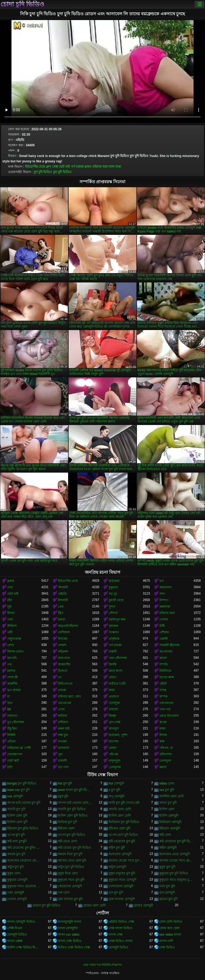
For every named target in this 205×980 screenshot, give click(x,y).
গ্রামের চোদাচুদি (144, 905)
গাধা (10, 587)
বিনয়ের (63, 639)
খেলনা (164, 619)
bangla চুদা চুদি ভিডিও (22, 783)
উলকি (113, 664)
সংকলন (114, 632)
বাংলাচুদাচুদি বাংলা (70, 922)
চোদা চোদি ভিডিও (171, 922)
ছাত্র (10, 703)
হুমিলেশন (165, 754)
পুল (60, 754)
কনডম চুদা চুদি (16, 854)
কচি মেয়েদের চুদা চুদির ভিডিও (24, 848)
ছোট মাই (64, 167)
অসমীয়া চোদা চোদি (172, 796)
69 (9, 709)
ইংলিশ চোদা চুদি (17, 816)
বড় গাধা (63, 767)
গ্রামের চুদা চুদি (168, 899)
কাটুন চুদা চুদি (15, 867)
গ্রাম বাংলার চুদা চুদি (70, 899)
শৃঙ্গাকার (113, 626)
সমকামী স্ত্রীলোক (169, 645)
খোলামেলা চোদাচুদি (121, 886)
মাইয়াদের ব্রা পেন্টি (19, 748)
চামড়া (62, 619)
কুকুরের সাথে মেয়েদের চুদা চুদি (24, 886)
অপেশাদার (166, 652)
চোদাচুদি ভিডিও (17, 935)
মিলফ (11, 613)
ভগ (162, 581)
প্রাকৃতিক (114, 639)
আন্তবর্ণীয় (64, 664)
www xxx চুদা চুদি (18, 790)
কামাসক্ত (165, 607)
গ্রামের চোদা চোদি (94, 905)
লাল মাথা (115, 167)
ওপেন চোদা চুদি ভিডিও (123, 835)
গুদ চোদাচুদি (167, 893)
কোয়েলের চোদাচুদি (70, 886)
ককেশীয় (12, 684)
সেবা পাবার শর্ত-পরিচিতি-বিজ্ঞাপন (102, 965)
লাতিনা (62, 716)
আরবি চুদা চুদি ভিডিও (72, 809)
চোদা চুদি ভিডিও (22, 4)
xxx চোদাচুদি (15, 796)
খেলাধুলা (165, 761)
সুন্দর (112, 607)
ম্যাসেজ (114, 741)
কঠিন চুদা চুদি (117, 848)
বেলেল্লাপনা (15, 754)
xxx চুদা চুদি (167, 790)
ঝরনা (163, 767)
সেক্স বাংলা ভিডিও (121, 928)
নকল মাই (64, 729)
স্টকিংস (12, 626)
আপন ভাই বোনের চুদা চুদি (24, 803)
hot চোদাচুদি (116, 783)
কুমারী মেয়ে (116, 600)
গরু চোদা (64, 893)
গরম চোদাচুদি (16, 893)
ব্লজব (88, 167)
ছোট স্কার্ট (13, 761)
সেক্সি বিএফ (15, 928)
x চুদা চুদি (114, 790)
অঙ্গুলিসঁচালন (68, 626)
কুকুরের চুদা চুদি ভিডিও (174, 873)
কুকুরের (113, 587)
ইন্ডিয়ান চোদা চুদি (119, 828)
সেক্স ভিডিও (167, 947)
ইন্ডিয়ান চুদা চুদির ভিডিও (23, 828)
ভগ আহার (14, 690)
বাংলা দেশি (166, 941)
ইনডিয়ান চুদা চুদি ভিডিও (124, 822)
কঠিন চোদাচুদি (168, 848)
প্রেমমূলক (115, 767)
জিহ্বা (112, 716)
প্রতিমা (11, 741)
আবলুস (114, 729)
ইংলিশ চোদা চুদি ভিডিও (73, 816)
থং (60, 677)
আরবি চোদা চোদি (120, 809)
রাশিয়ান (63, 722)
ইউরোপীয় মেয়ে (35, 167)
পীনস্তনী (63, 587)
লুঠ (9, 607)
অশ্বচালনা (165, 587)
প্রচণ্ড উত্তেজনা (169, 716)
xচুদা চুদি (63, 796)
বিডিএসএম (65, 684)
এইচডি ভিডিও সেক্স (121, 922)
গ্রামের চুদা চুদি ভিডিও (46, 905)
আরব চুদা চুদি (168, 803)
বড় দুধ (113, 594)
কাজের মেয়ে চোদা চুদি (72, 860)
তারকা (62, 690)
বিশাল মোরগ (15, 652)
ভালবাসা (64, 748)
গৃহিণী (163, 684)
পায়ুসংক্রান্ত (14, 639)
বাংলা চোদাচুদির (68, 928)
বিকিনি (11, 735)
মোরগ (113, 677)
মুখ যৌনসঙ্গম (16, 722)
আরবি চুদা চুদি (16, 809)
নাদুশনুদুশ (114, 761)
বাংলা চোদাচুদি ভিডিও (21, 922)
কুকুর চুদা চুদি (167, 867)
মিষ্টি (162, 626)
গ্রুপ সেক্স (52, 167)
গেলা (61, 709)
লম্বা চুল (63, 735)
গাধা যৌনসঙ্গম (118, 658)
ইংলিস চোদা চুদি (17, 822)
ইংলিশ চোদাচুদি (169, 816)
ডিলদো (63, 671)
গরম (10, 619)
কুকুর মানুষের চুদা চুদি (122, 873)
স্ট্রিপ (61, 613)
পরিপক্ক (113, 754)
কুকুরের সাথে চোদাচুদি (123, 880)
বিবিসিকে (165, 671)
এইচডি (62, 594)
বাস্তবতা (12, 716)
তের (61, 607)
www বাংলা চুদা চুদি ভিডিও (75, 790)
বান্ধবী (113, 652)
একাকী (163, 639)
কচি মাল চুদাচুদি (17, 841)
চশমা (112, 690)
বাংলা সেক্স (116, 935)
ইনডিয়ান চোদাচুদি (170, 822)
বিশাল (163, 735)
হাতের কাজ (167, 677)
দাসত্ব (163, 690)
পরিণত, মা (166, 748)
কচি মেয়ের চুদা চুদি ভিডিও (74, 848)
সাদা (162, 594)
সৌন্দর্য (113, 613)
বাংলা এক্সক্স (15, 941)
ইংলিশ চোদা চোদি (120, 816)
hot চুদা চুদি (65, 783)
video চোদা (167, 783)
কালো (163, 658)
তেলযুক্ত (114, 703)
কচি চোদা (165, 835)
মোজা (113, 748)
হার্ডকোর (114, 581)
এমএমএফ (65, 703)
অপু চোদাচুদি (117, 796)
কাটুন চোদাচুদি (117, 867)
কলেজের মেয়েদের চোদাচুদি (24, 860)
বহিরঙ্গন (63, 652)
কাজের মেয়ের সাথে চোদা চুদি (176, 860)
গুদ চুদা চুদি (116, 893)
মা (9, 696)
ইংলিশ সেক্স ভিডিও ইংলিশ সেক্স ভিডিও (24, 947)
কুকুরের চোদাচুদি (17, 880)
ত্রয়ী (10, 632)
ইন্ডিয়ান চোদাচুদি (170, 828)
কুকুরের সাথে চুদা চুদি (71, 880)
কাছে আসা (115, 671)
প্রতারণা (114, 696)
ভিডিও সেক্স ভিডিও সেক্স (74, 947)
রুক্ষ (162, 741)
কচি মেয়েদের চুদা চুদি (122, 841)
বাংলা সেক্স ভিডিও (70, 941)
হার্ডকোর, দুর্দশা (118, 735)
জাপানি (12, 658)
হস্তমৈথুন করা (117, 619)
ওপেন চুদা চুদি (16, 835)
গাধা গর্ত (165, 709)
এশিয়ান (164, 632)
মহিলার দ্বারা (100, 167)
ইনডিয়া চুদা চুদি (68, 822)
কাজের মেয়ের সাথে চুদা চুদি (126, 860)
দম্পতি (164, 664)
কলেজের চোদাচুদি (120, 854)
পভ (9, 664)
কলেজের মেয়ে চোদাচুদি (175, 854)
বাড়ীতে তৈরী (117, 684)
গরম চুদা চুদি (167, 886)
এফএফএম (166, 703)
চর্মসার (11, 671)
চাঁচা (10, 600)
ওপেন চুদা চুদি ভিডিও (72, 835)
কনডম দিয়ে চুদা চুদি (70, 854)
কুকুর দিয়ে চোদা (68, 873)
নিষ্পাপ (164, 600)
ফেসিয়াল (64, 632)
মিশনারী (63, 600)
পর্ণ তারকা (77, 167)
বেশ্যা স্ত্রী (12, 677)
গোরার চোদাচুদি (17, 899)
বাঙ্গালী (62, 761)
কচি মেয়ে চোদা (67, 841)
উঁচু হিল (12, 729)
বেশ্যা (11, 645)
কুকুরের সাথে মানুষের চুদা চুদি (176, 880)
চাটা (10, 767)
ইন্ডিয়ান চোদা (66, 828)
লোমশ (62, 645)
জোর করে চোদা (169, 928)
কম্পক (163, 696)
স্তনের (163, 722)
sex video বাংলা (170, 935)
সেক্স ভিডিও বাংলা (121, 941)
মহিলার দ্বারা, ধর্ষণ (69, 696)
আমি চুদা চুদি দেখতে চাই (124, 803)
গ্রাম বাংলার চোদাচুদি (122, 899)
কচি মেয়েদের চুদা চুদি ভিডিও (176, 841)
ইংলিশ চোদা (167, 809)
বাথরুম (62, 741)
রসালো (113, 709)
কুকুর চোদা (14, 873)
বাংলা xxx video (69, 935)
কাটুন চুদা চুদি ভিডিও (71, 867)
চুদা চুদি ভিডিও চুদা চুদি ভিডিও (53, 172)
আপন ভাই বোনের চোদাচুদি (75, 803)
